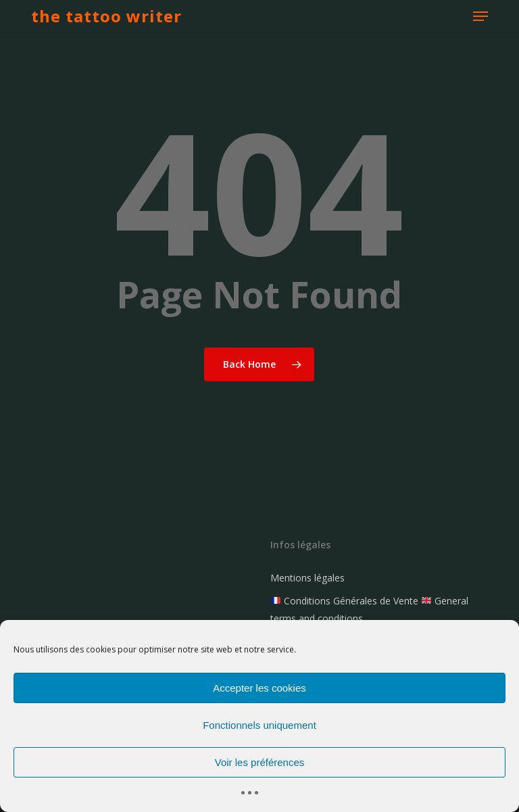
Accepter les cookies (259, 688)
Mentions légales (307, 578)
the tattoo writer (106, 16)
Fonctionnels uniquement (259, 725)
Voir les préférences (260, 762)
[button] (480, 16)
